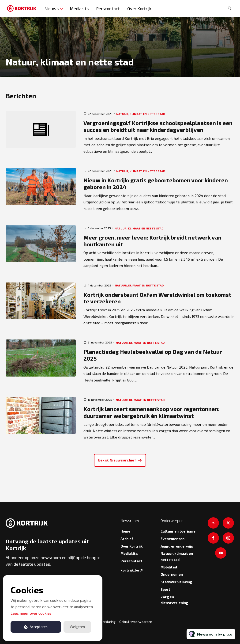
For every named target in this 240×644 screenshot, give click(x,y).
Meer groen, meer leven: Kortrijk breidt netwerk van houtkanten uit (152, 241)
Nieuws (51, 8)
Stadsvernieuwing (176, 582)
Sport (165, 589)
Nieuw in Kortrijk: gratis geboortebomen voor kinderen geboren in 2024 (156, 183)
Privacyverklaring (103, 622)
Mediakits (79, 8)
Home (125, 531)
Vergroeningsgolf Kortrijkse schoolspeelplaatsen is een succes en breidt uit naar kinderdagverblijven (158, 126)
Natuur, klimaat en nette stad (141, 114)
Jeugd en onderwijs (177, 546)
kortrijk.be (130, 570)
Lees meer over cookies (31, 613)
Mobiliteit (169, 567)
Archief (127, 539)
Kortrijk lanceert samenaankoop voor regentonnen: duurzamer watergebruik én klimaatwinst (152, 412)
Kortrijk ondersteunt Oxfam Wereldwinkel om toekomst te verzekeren (157, 298)
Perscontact (108, 8)
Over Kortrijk (139, 8)
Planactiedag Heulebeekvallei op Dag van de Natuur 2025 (153, 355)
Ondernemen (172, 574)
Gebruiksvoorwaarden (136, 622)
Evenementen (172, 539)
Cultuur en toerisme (178, 531)
